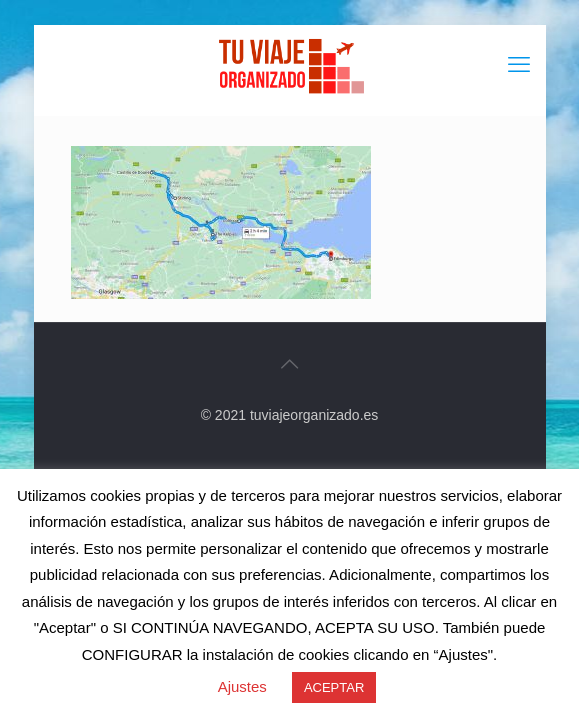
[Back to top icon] (290, 364)
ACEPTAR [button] (334, 687)
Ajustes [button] (242, 686)
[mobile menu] (519, 65)
